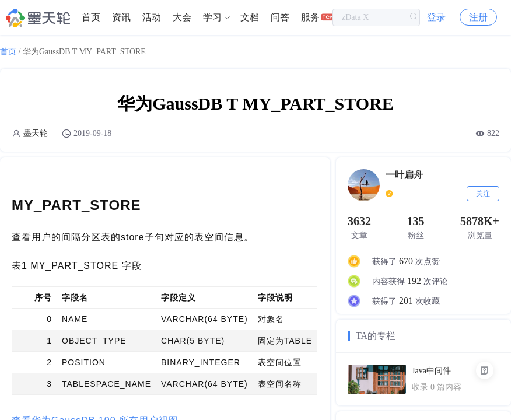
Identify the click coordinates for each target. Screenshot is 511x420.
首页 (91, 17)
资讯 (121, 17)
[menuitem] (91, 17)
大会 (182, 17)
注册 (478, 17)
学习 (212, 17)
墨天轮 (36, 133)
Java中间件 (431, 371)
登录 (436, 17)
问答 (280, 17)
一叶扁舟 (404, 175)
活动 (152, 17)
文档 (250, 17)
